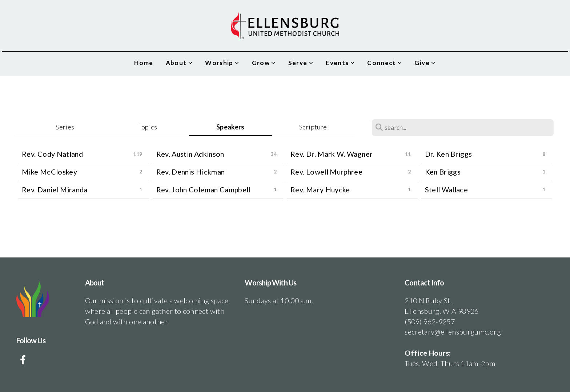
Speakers (230, 127)
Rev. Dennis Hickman (191, 172)
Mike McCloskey (49, 172)
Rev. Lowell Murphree (326, 172)
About (179, 63)
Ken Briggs (443, 172)
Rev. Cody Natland (52, 154)
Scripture (313, 127)
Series (65, 127)
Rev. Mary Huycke (320, 189)
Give (425, 63)
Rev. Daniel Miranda (55, 189)
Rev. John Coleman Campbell (203, 189)
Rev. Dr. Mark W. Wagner (332, 154)
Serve (301, 63)
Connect (385, 63)
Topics (148, 127)
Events (340, 63)
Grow (264, 63)
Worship (222, 63)
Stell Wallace (447, 189)
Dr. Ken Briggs (449, 154)
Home (144, 63)
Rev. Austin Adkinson (190, 154)
